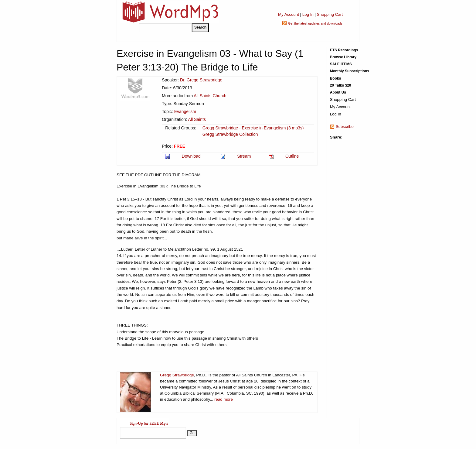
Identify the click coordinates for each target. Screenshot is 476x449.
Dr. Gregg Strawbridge (201, 80)
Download (191, 156)
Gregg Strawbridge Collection (230, 134)
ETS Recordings (344, 50)
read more (224, 399)
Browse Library (343, 57)
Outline (292, 156)
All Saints (197, 119)
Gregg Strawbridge (177, 375)
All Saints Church (210, 96)
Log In (308, 14)
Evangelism (185, 111)
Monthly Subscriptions (350, 71)
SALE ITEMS (341, 64)
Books (336, 78)
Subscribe (345, 127)
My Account (289, 14)
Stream (244, 156)
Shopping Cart (330, 14)
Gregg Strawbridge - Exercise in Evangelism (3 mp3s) (253, 128)
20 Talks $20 (341, 85)
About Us (338, 92)
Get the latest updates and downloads (315, 23)
